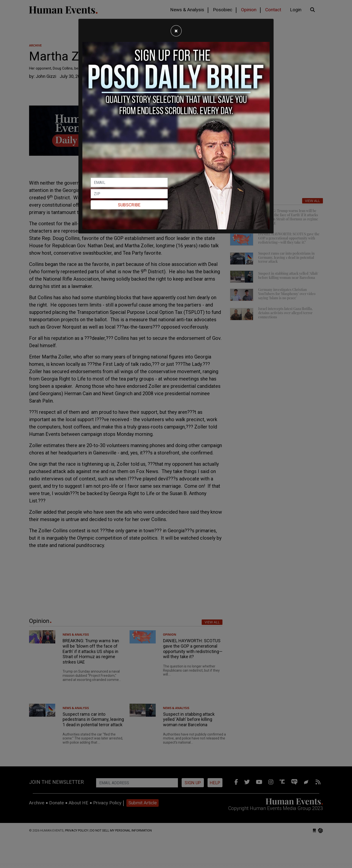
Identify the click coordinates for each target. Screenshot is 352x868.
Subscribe (129, 205)
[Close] (176, 31)
